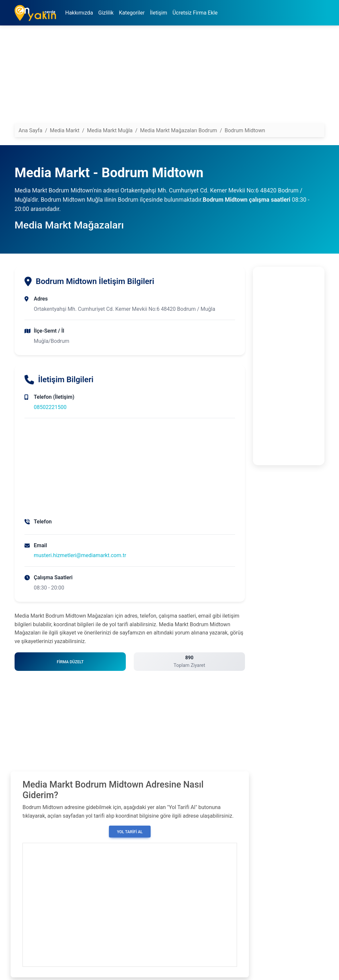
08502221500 (50, 407)
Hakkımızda (79, 13)
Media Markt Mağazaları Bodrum (179, 130)
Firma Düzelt (70, 662)
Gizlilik (106, 13)
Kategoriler (132, 13)
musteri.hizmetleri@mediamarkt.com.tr (80, 555)
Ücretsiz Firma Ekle (195, 13)
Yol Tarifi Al (130, 832)
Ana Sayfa (30, 130)
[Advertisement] (169, 77)
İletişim (159, 13)
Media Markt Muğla (110, 130)
